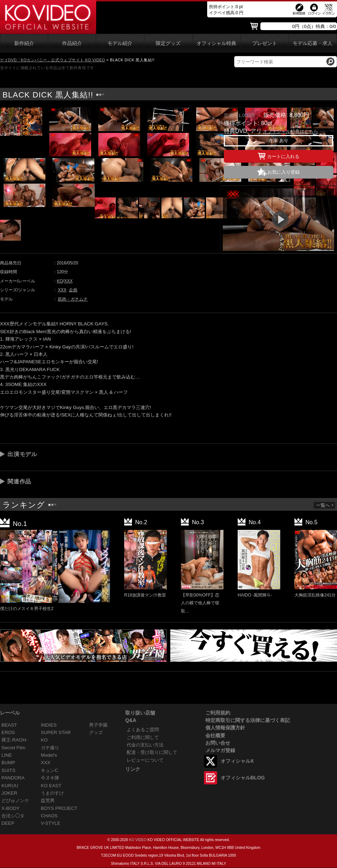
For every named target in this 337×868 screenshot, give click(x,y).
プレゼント (265, 43)
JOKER (9, 793)
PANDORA (13, 778)
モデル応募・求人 (313, 43)
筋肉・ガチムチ (73, 299)
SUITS (8, 770)
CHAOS (49, 816)
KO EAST (51, 786)
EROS (8, 732)
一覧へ (325, 505)
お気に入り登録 (284, 172)
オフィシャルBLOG (243, 778)
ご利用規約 (218, 713)
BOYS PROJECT (59, 808)
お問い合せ (218, 743)
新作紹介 (24, 43)
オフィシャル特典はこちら (291, 131)
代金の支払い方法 (145, 745)
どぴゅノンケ (15, 800)
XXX (68, 281)
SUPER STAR (56, 732)
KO (60, 281)
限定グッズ (168, 43)
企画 (73, 290)
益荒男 (48, 800)
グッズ (96, 732)
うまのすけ (52, 793)
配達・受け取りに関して (152, 752)
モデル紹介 (120, 43)
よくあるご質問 (143, 730)
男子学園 (98, 725)
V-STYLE (51, 823)
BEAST (9, 725)
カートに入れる (279, 155)
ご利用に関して (143, 737)
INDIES (49, 725)
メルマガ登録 (220, 750)
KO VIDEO (138, 840)
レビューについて (145, 760)
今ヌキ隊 (50, 778)
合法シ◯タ (13, 816)
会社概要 (215, 735)
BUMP (8, 763)
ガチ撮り (50, 748)
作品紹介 (72, 43)
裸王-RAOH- (15, 740)
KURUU (10, 786)
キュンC (49, 770)
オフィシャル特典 (216, 43)
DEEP (8, 823)
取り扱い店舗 (140, 713)
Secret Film (13, 748)
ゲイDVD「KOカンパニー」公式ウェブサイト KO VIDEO (53, 60)
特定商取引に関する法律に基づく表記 (248, 720)
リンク (133, 769)
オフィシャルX (237, 761)
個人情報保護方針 (225, 728)
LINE (7, 755)
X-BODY (10, 808)
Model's (49, 755)
